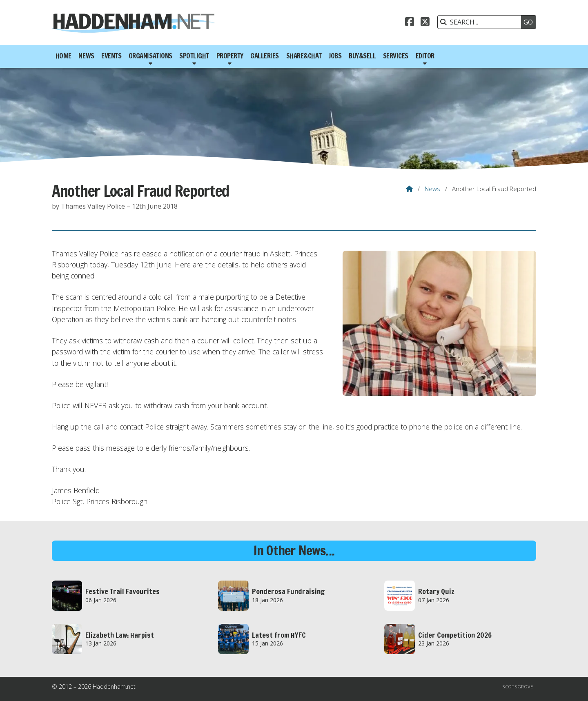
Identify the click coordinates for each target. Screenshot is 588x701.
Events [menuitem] (111, 56)
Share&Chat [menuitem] (304, 56)
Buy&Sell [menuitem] (362, 56)
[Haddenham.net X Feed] (425, 23)
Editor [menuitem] (425, 56)
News (432, 189)
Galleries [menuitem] (265, 56)
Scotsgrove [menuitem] (518, 687)
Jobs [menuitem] (335, 56)
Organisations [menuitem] (150, 56)
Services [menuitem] (396, 56)
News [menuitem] (86, 56)
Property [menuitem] (230, 56)
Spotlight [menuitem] (194, 56)
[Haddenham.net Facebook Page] (410, 23)
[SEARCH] (481, 22)
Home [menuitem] (63, 56)
